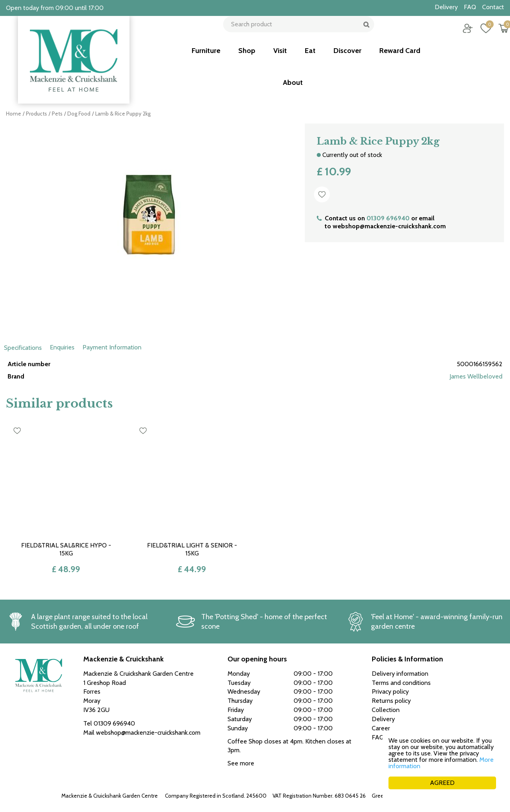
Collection (386, 710)
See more (241, 763)
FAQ (378, 737)
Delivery (383, 719)
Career (381, 728)
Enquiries (62, 347)
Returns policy (391, 701)
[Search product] (296, 34)
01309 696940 (388, 218)
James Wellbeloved (476, 376)
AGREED (442, 783)
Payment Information (112, 347)
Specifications (23, 348)
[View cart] (498, 34)
